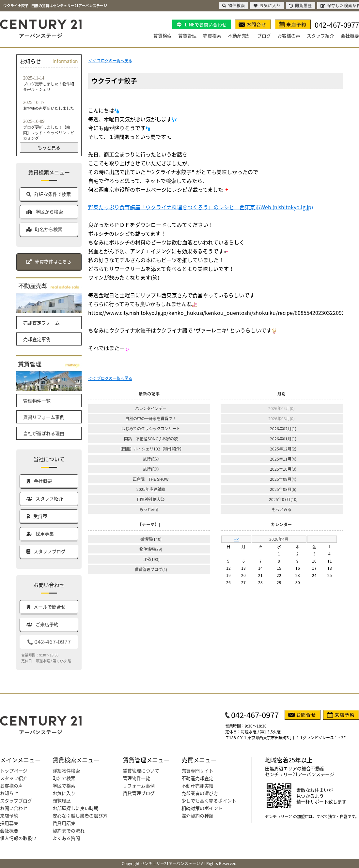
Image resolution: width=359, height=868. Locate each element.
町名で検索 (64, 778)
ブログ (264, 36)
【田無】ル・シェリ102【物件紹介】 (151, 449)
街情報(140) (151, 539)
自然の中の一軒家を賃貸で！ (151, 418)
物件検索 (234, 5)
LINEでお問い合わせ (206, 24)
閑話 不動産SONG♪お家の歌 (151, 439)
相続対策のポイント (202, 808)
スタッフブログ (16, 801)
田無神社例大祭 (151, 499)
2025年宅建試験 (151, 489)
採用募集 (9, 823)
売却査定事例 (37, 339)
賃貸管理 (187, 36)
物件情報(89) (151, 549)
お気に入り (64, 793)
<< (237, 539)
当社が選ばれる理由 (44, 433)
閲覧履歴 (62, 801)
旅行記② (151, 459)
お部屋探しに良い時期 (75, 808)
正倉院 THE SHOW (151, 479)
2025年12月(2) (283, 449)
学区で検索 (64, 786)
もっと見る (49, 147)
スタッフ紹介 (320, 36)
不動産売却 (239, 36)
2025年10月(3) (283, 469)
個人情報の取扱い (18, 838)
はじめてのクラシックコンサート (151, 428)
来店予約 (9, 816)
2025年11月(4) (283, 459)
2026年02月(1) (283, 428)
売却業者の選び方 (200, 793)
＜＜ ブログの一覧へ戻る (110, 60)
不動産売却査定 (197, 778)
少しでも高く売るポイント (209, 801)
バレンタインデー (151, 408)
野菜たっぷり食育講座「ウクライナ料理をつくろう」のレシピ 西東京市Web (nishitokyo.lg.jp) (201, 207)
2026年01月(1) (283, 439)
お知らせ (9, 793)
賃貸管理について (141, 771)
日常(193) (151, 559)
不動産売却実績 (197, 786)
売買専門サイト (197, 771)
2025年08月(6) (283, 489)
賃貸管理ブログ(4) (151, 569)
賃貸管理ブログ (139, 793)
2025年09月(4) (283, 479)
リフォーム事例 (139, 786)
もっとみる (149, 509)
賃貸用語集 (64, 823)
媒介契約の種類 (197, 816)
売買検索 (212, 36)
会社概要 (350, 36)
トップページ (14, 771)
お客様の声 (289, 36)
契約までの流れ (69, 831)
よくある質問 (66, 838)
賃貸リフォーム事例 (44, 417)
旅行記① (151, 469)
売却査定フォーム (41, 323)
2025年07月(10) (283, 499)
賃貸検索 (163, 36)
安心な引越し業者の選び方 (80, 816)
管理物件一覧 (37, 401)
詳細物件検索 (66, 771)
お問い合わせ (14, 808)
